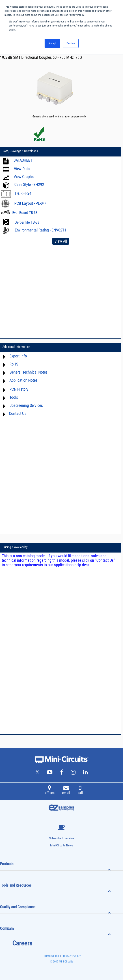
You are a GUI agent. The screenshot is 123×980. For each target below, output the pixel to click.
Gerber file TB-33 (27, 222)
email (66, 791)
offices (50, 791)
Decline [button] (71, 43)
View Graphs (24, 177)
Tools (14, 397)
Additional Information (16, 347)
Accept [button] (52, 43)
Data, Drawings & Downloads (20, 151)
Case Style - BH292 (29, 184)
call (80, 791)
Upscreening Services (26, 405)
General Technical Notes (28, 372)
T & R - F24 (23, 193)
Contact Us (18, 413)
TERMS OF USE (51, 956)
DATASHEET (23, 160)
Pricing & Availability (15, 547)
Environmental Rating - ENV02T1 (41, 230)
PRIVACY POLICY (71, 956)
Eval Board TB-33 (25, 213)
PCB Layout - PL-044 (31, 203)
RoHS (14, 364)
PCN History (19, 389)
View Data (22, 169)
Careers (22, 943)
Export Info (18, 356)
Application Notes (23, 380)
